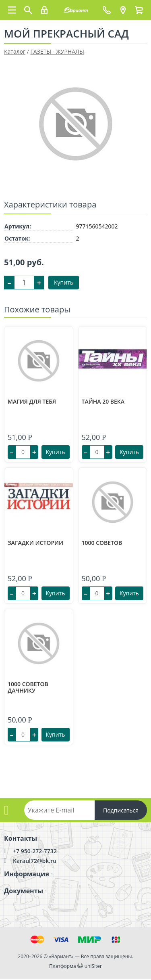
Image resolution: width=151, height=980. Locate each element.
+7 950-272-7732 (35, 851)
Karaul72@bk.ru (35, 861)
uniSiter (93, 966)
